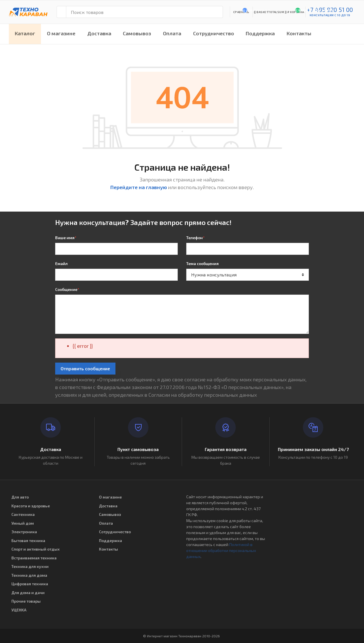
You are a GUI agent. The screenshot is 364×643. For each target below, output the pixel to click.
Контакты (299, 33)
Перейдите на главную (139, 187)
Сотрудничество (214, 33)
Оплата (172, 33)
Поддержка (260, 33)
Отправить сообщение (85, 368)
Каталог (25, 33)
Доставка (99, 33)
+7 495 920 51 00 (330, 10)
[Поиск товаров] (144, 12)
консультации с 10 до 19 (330, 15)
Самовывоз (137, 33)
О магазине (61, 33)
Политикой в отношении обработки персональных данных (221, 550)
